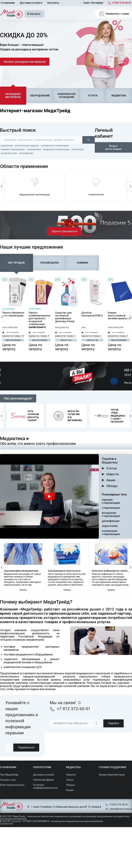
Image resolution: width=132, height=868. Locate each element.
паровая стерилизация (13, 149)
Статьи (111, 468)
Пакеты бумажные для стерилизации (13, 314)
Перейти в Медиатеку (110, 461)
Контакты (53, 3)
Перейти (114, 723)
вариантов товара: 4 (39, 336)
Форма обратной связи (112, 775)
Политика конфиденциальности (45, 786)
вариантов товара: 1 (92, 336)
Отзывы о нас (8, 780)
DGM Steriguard (10, 328)
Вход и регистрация (113, 147)
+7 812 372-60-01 (122, 3)
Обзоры (112, 486)
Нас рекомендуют (18, 398)
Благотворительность (12, 785)
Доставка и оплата (31, 3)
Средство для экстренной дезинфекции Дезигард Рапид (65, 317)
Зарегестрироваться (64, 231)
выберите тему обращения (70, 723)
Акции (111, 480)
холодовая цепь (9, 153)
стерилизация (34, 149)
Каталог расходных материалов (25, 62)
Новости (113, 474)
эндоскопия (7, 146)
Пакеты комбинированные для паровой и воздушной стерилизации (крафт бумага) (40, 320)
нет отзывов (12, 332)
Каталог (34, 14)
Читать (23, 590)
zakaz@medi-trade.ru (121, 809)
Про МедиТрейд (9, 775)
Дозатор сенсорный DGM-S (92, 314)
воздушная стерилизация (56, 149)
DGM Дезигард (62, 328)
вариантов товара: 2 (65, 336)
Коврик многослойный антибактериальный (119, 316)
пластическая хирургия (27, 146)
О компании (8, 3)
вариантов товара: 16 (13, 336)
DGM (83, 328)
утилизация (78, 149)
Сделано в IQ (6, 824)
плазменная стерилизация (55, 146)
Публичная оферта (43, 780)
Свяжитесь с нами (113, 14)
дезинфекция (26, 153)
